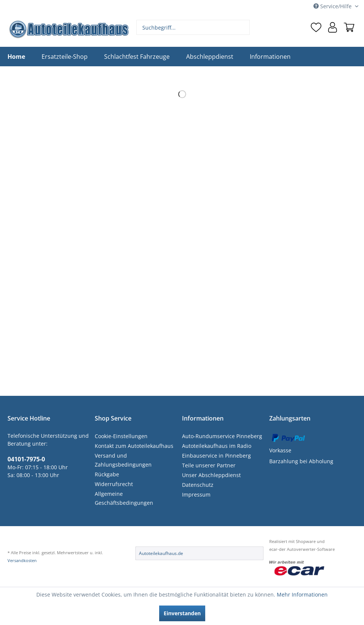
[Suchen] (243, 27)
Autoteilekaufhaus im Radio (217, 446)
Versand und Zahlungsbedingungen (123, 460)
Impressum (196, 494)
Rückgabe (107, 474)
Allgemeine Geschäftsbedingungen (124, 498)
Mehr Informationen (302, 594)
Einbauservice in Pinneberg (216, 456)
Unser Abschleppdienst (211, 475)
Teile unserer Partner (209, 465)
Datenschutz (198, 485)
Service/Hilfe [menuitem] (333, 6)
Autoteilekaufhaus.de (161, 553)
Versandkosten (22, 560)
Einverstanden (182, 613)
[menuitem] (193, 27)
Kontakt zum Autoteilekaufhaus (134, 446)
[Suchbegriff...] (193, 27)
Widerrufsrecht (114, 484)
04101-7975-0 (26, 459)
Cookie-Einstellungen (121, 436)
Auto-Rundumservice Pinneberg (222, 436)
